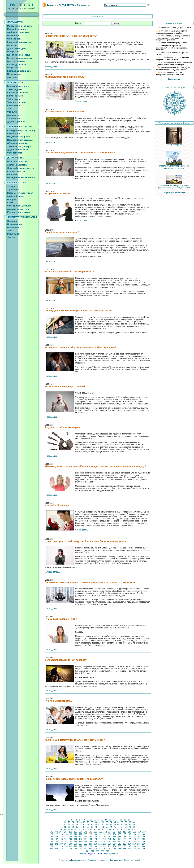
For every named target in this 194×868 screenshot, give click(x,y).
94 (110, 829)
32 (103, 822)
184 (66, 842)
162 (56, 839)
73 (107, 827)
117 (129, 832)
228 (85, 846)
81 (61, 829)
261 (88, 851)
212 (105, 844)
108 (85, 832)
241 (51, 849)
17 (117, 820)
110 (95, 832)
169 (90, 839)
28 (88, 822)
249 (90, 849)
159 (139, 837)
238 (134, 846)
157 (129, 837)
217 (129, 844)
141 (51, 837)
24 (73, 822)
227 (81, 846)
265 (107, 851)
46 (81, 825)
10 (91, 820)
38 (126, 822)
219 (139, 844)
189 (90, 842)
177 (129, 839)
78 (126, 827)
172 (105, 839)
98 (125, 829)
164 (66, 839)
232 (105, 846)
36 (118, 822)
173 (110, 839)
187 (81, 842)
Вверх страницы (131, 860)
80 (134, 827)
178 (134, 839)
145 (71, 837)
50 (96, 825)
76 (118, 827)
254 (115, 849)
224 (66, 846)
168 (85, 839)
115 (120, 832)
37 (122, 822)
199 (139, 842)
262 (93, 851)
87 (84, 829)
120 (144, 832)
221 (51, 846)
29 (92, 822)
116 (125, 832)
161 (51, 839)
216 (124, 844)
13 (102, 820)
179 (139, 839)
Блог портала (65, 860)
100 (134, 829)
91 (99, 829)
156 (124, 837)
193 (110, 842)
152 (105, 837)
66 (81, 827)
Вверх (105, 853)
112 (105, 832)
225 (71, 846)
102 (56, 832)
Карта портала (116, 860)
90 (95, 829)
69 (92, 827)
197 (129, 842)
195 (119, 842)
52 (103, 825)
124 (66, 834)
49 (92, 825)
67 (84, 827)
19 (125, 820)
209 (90, 844)
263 (98, 851)
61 (61, 827)
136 (124, 834)
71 (99, 827)
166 (76, 839)
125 (71, 834)
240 (144, 846)
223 (61, 846)
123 (61, 834)
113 (110, 832)
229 (90, 846)
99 (129, 829)
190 (95, 842)
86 (80, 829)
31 (99, 822)
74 (111, 827)
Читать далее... (52, 66)
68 (88, 827)
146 (76, 837)
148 (85, 837)
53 (107, 825)
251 (100, 849)
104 (66, 832)
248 (85, 849)
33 (107, 822)
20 (129, 820)
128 (85, 834)
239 (139, 846)
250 (95, 849)
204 (66, 844)
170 (95, 839)
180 (144, 839)
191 (100, 842)
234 (115, 846)
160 (144, 837)
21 (61, 822)
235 (119, 846)
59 (130, 825)
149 (90, 837)
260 (144, 849)
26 (81, 822)
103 (61, 832)
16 (114, 820)
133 (110, 834)
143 (61, 837)
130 (95, 834)
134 (115, 834)
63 (69, 827)
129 (90, 834)
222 (56, 846)
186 (76, 842)
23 (69, 822)
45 (77, 825)
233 (110, 846)
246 (76, 849)
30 (96, 822)
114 (115, 832)
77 (122, 827)
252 (105, 849)
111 (100, 832)
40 (134, 822)
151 (100, 837)
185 (71, 842)
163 (61, 839)
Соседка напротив (174, 144)
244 (66, 849)
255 (119, 849)
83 (69, 829)
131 (100, 834)
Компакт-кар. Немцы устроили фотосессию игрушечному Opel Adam (174, 186)
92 (103, 829)
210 (95, 844)
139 (139, 834)
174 (115, 839)
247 (81, 849)
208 (85, 844)
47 (84, 825)
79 (130, 827)
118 (134, 832)
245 (71, 849)
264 (102, 851)
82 (65, 829)
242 (56, 849)
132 (105, 834)
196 (124, 842)
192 (105, 842)
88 (88, 829)
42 (65, 825)
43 (69, 825)
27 (84, 822)
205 (71, 844)
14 (106, 820)
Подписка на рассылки (98, 860)
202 (56, 844)
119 (139, 832)
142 (56, 837)
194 (115, 842)
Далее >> (113, 853)
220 (144, 844)
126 (76, 834)
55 (115, 825)
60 (134, 825)
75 (115, 827)
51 (99, 825)
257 (129, 849)
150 (95, 837)
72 (103, 827)
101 (51, 832)
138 (134, 834)
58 (126, 825)
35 (115, 822)
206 (76, 844)
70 (96, 827)
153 (110, 837)
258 (134, 849)
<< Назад (82, 853)
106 (75, 832)
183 (61, 842)
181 (51, 842)
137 (129, 834)
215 (119, 844)
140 (144, 834)
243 (61, 849)
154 (115, 837)
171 (100, 839)
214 (115, 844)
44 (73, 825)
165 (71, 839)
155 (119, 837)
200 (144, 842)
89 (91, 829)
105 (71, 832)
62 (65, 827)
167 (81, 839)
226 (76, 846)
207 (81, 844)
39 (130, 822)
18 (121, 820)
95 (114, 829)
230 (95, 846)
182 (56, 842)
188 (85, 842)
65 (77, 827)
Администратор (79, 860)
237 (129, 846)
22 (65, 822)
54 (111, 825)
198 (134, 842)
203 (61, 844)
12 (98, 820)
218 (134, 844)
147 (81, 837)
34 (111, 822)
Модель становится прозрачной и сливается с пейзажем (174, 166)
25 (77, 822)
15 (110, 820)
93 (107, 829)
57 (122, 825)
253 (110, 849)
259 (139, 849)
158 (134, 837)
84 (72, 829)
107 (80, 832)
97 (122, 829)
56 (118, 825)
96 (118, 829)
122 (56, 834)
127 (81, 834)
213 (110, 844)
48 (88, 825)
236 (124, 846)
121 (51, 834)
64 (73, 827)
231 (100, 846)
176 (124, 839)
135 (119, 834)
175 (119, 839)
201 (51, 844)
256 (124, 849)
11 (95, 820)
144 (66, 837)
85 (76, 829)
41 (61, 825)
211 (100, 844)
